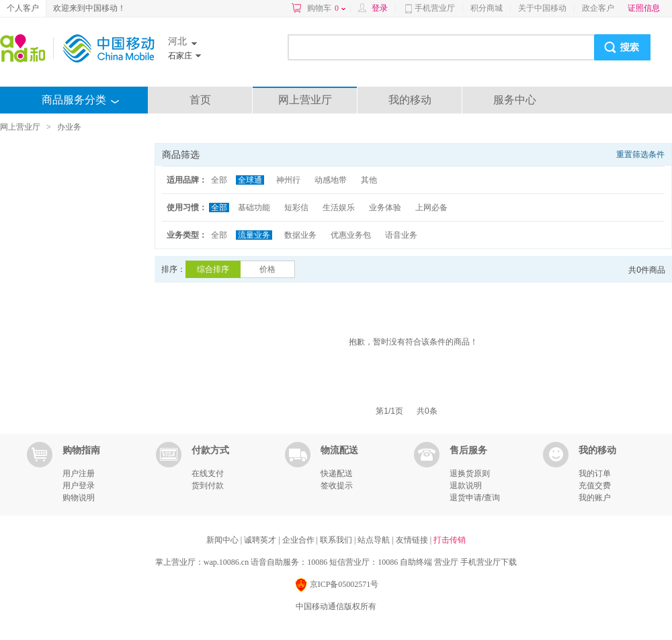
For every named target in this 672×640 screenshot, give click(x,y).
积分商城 (487, 8)
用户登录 (79, 486)
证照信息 (644, 8)
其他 (369, 180)
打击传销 (450, 540)
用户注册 (79, 473)
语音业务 (401, 235)
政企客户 (598, 8)
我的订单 (595, 473)
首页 (200, 100)
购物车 (326, 8)
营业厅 (446, 562)
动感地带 (331, 180)
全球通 (250, 180)
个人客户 (23, 8)
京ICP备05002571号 (336, 585)
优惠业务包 (351, 235)
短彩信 (296, 208)
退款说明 (466, 486)
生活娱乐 (339, 208)
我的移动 (410, 100)
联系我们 (337, 540)
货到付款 (208, 486)
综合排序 (213, 269)
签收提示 (337, 486)
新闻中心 (223, 540)
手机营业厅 (435, 8)
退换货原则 (470, 473)
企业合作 (299, 540)
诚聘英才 (261, 540)
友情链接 (413, 540)
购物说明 (79, 498)
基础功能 (254, 208)
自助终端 (416, 562)
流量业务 (254, 235)
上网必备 (431, 208)
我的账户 (595, 498)
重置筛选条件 (640, 154)
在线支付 (208, 473)
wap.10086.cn (226, 562)
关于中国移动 (542, 8)
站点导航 (375, 540)
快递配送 (337, 473)
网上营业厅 (305, 100)
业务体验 (385, 208)
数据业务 (300, 235)
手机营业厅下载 (489, 562)
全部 (219, 180)
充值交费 (595, 486)
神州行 (288, 180)
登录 (380, 8)
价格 (267, 269)
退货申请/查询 (475, 498)
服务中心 (515, 100)
